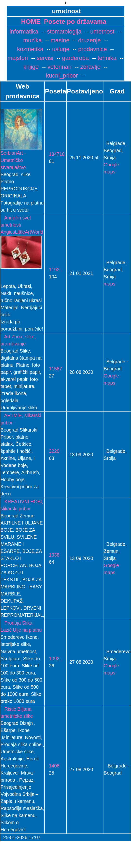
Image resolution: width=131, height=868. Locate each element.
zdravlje (90, 67)
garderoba (75, 58)
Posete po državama (75, 22)
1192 (52, 270)
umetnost (101, 31)
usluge (60, 49)
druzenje (89, 40)
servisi (44, 58)
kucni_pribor (62, 75)
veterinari (59, 67)
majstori (18, 58)
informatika (24, 31)
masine (59, 40)
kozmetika (30, 49)
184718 (55, 154)
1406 (52, 766)
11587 (53, 369)
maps (109, 284)
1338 (52, 555)
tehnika (106, 58)
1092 (52, 659)
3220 (52, 451)
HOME (31, 22)
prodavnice (92, 49)
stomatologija (63, 31)
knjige (31, 67)
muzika (32, 40)
